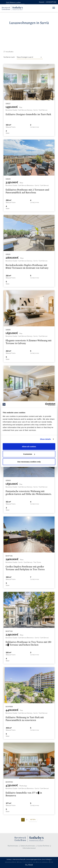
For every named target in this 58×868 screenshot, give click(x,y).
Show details (45, 439)
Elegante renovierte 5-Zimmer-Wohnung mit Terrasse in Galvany (29, 342)
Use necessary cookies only (29, 462)
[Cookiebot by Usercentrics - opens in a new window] (45, 404)
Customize (29, 454)
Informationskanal (29, 848)
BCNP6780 (9, 782)
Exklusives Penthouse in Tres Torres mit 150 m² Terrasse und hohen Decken (28, 643)
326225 (8, 179)
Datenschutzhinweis (28, 846)
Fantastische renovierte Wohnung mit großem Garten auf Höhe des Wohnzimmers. (29, 493)
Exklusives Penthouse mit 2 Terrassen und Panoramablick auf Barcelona (27, 191)
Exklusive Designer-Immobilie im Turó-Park (28, 114)
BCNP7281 (9, 556)
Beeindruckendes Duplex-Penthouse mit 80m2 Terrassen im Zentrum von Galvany (27, 267)
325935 (8, 330)
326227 (8, 104)
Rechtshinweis (13, 846)
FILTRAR (29, 865)
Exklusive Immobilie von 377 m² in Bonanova (24, 794)
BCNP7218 (9, 631)
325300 (8, 481)
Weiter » (33, 820)
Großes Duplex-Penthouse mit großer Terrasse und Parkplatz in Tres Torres (25, 568)
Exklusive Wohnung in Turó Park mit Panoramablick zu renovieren (25, 719)
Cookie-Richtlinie (43, 846)
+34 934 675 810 (51, 2)
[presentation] (7, 83)
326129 (8, 254)
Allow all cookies (29, 446)
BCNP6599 (9, 707)
